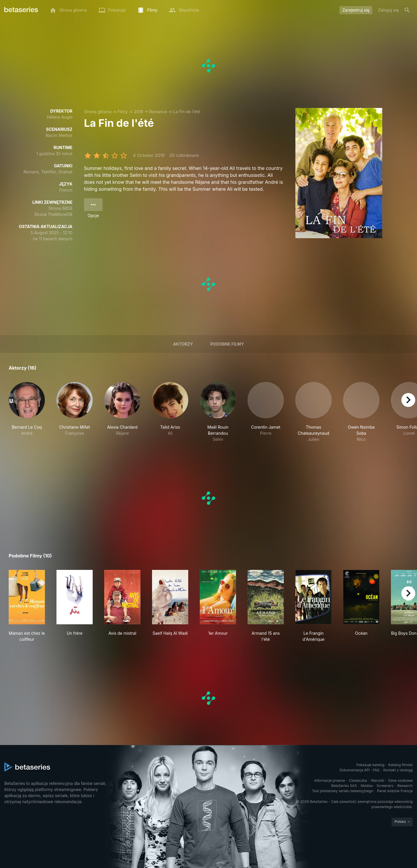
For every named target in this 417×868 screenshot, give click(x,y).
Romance (158, 112)
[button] (27, 412)
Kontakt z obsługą (398, 770)
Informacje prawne (330, 780)
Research (405, 786)
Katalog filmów (400, 765)
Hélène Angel (60, 117)
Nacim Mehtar (59, 135)
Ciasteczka (358, 780)
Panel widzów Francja (395, 791)
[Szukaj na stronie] (407, 10)
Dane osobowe (400, 780)
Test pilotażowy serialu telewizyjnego (342, 791)
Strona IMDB (60, 208)
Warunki (378, 780)
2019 (138, 112)
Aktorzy (183, 344)
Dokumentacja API (355, 770)
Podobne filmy (227, 344)
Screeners (385, 786)
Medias (367, 786)
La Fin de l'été (186, 112)
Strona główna (98, 112)
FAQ (376, 770)
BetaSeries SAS (344, 786)
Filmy (123, 112)
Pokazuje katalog (371, 765)
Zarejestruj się (356, 10)
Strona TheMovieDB (53, 214)
